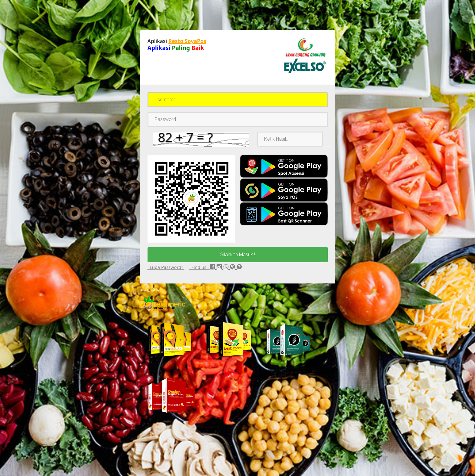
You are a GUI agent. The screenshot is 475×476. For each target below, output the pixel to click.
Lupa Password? (166, 267)
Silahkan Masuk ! (238, 255)
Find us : (199, 267)
